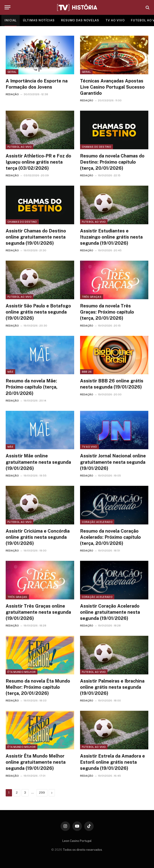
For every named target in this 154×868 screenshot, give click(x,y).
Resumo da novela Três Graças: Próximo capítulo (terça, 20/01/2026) (107, 312)
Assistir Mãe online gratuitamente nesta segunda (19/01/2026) (38, 462)
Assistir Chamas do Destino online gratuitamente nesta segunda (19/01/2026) (36, 237)
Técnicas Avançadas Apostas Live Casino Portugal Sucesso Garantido (112, 87)
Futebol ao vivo (20, 147)
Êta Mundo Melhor (22, 672)
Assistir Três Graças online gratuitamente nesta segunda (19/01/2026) (38, 612)
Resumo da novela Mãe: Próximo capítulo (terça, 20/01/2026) (32, 387)
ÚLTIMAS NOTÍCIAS (39, 20)
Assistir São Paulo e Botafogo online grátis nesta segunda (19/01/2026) (38, 312)
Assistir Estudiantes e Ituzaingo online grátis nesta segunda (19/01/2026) (111, 237)
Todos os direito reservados (82, 850)
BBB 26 (87, 372)
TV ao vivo (89, 447)
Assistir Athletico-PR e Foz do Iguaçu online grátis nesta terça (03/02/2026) (38, 162)
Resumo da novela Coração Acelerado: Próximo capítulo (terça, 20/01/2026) (110, 537)
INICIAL (11, 20)
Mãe (10, 372)
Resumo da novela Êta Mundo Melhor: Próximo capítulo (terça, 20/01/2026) (38, 687)
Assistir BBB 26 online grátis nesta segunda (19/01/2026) (112, 384)
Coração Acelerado (97, 522)
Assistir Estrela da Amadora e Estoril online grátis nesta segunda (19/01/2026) (112, 762)
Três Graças (92, 297)
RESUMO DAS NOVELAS (80, 20)
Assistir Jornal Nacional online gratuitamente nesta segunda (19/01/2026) (113, 462)
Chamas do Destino (97, 147)
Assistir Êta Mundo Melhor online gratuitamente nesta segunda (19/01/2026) (36, 762)
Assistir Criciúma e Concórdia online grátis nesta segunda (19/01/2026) (38, 537)
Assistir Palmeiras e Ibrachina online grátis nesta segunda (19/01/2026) (112, 687)
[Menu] (7, 7)
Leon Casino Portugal (77, 841)
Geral (12, 72)
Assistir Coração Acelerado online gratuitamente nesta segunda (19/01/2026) (110, 612)
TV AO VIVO (115, 20)
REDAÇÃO (12, 94)
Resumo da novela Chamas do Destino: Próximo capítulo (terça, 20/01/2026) (112, 162)
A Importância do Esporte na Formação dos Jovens (37, 84)
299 (42, 793)
